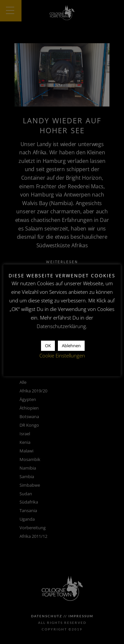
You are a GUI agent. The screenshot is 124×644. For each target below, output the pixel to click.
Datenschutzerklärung (61, 326)
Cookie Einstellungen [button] (62, 355)
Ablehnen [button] (71, 346)
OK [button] (48, 346)
